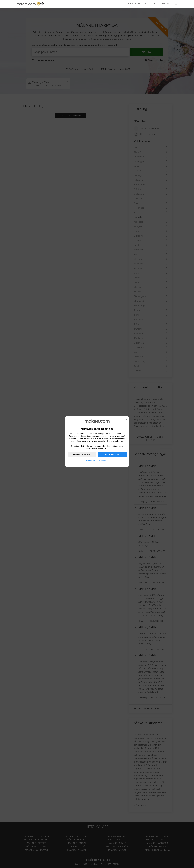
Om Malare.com (103, 460)
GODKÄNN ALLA (112, 455)
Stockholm (133, 4)
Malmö (166, 4)
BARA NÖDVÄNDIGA (82, 455)
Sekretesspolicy (91, 460)
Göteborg (151, 4)
